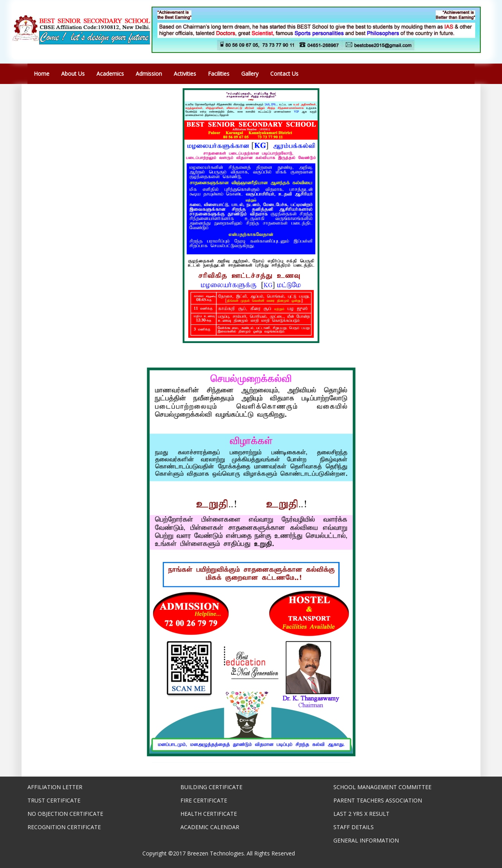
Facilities (219, 74)
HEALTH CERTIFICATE (209, 814)
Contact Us (284, 74)
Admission (149, 74)
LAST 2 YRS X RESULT (361, 814)
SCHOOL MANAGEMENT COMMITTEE (382, 787)
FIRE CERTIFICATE (204, 800)
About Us (73, 74)
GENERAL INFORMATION (366, 840)
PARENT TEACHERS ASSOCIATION (378, 800)
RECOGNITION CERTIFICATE (64, 827)
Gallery (250, 74)
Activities (185, 74)
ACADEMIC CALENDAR (210, 827)
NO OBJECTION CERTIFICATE (65, 814)
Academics (110, 74)
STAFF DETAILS (354, 827)
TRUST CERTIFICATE (54, 800)
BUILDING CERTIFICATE (211, 787)
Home (42, 74)
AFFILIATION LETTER (55, 787)
